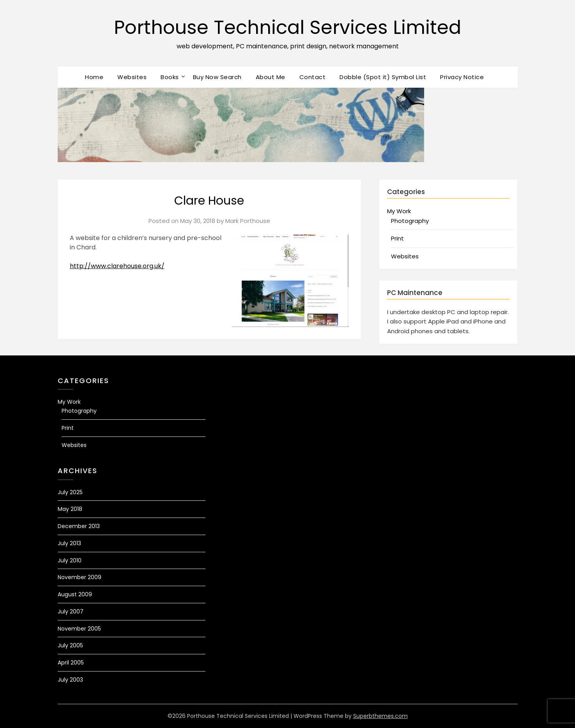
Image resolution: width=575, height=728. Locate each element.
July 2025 (70, 492)
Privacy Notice (462, 77)
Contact (313, 77)
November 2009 (80, 577)
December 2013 (79, 526)
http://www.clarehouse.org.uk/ (117, 266)
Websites (132, 77)
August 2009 (75, 594)
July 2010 (70, 560)
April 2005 (71, 663)
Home (94, 77)
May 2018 (70, 509)
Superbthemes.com (380, 716)
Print (397, 238)
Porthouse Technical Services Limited (287, 27)
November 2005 (79, 629)
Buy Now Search (217, 77)
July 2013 (69, 543)
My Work (399, 211)
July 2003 (70, 680)
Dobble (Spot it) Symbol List (383, 77)
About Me (271, 77)
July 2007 (71, 611)
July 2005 (70, 645)
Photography (410, 221)
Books (170, 77)
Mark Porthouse (248, 221)
